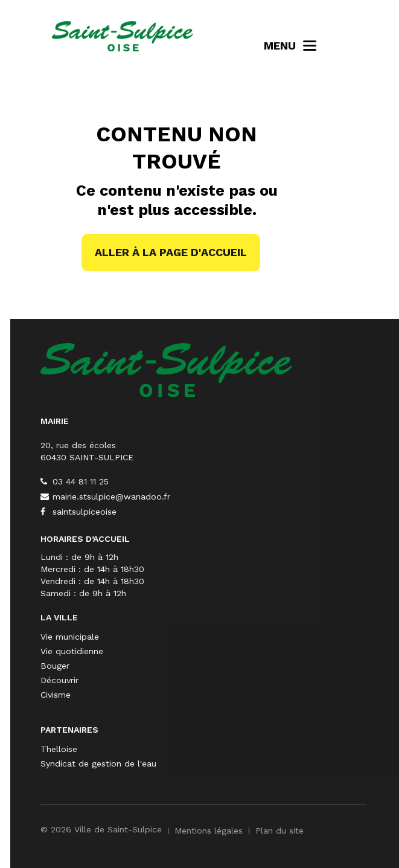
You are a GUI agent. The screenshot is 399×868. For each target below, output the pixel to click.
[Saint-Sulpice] (265, 369)
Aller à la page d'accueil (171, 252)
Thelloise (157, 749)
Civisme (154, 695)
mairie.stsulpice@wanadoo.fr (204, 497)
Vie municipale (168, 637)
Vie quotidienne (170, 651)
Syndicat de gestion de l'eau (197, 764)
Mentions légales (307, 831)
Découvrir (158, 680)
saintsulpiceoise (177, 512)
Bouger (153, 666)
